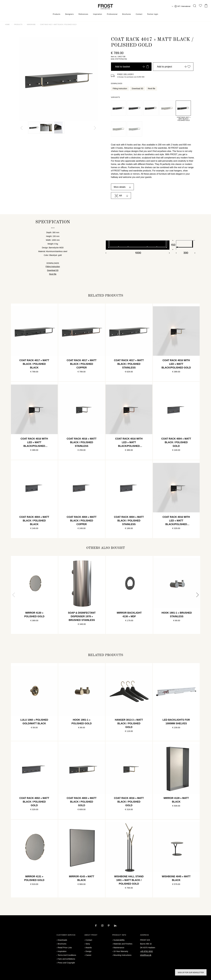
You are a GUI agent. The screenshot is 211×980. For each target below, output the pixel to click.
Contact (139, 14)
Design (89, 951)
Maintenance (119, 948)
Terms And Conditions (67, 955)
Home (7, 24)
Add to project (174, 67)
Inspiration (98, 14)
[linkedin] (115, 926)
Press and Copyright (66, 963)
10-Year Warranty (121, 951)
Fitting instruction (120, 89)
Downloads (62, 940)
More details (120, 187)
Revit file (152, 89)
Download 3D (137, 89)
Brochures (127, 14)
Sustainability (119, 940)
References (83, 14)
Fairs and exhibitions (66, 959)
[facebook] (96, 926)
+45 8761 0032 (147, 951)
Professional (112, 14)
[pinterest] (109, 926)
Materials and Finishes (123, 944)
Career (88, 955)
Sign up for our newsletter (191, 973)
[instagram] (103, 926)
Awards (89, 948)
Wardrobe (31, 24)
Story (88, 944)
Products (57, 14)
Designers (69, 14)
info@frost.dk (146, 955)
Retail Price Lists (65, 948)
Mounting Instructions (122, 955)
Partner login (153, 14)
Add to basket (132, 67)
